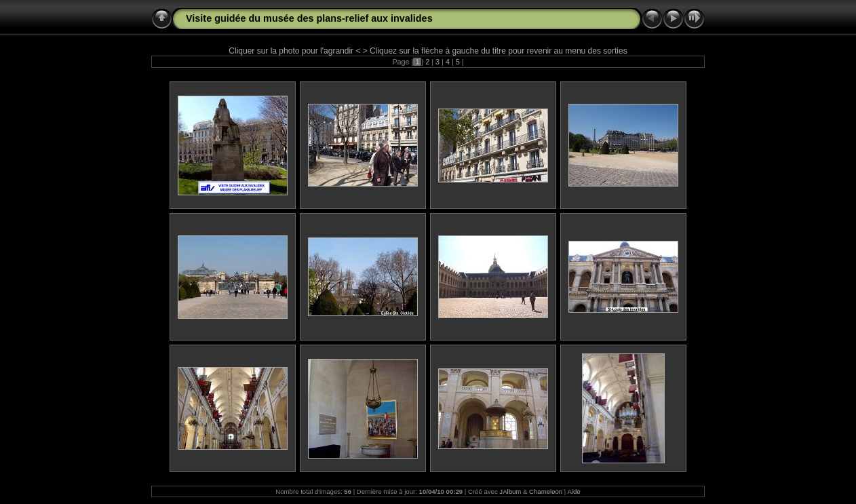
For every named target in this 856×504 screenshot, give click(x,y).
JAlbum (510, 491)
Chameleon (546, 491)
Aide (573, 491)
